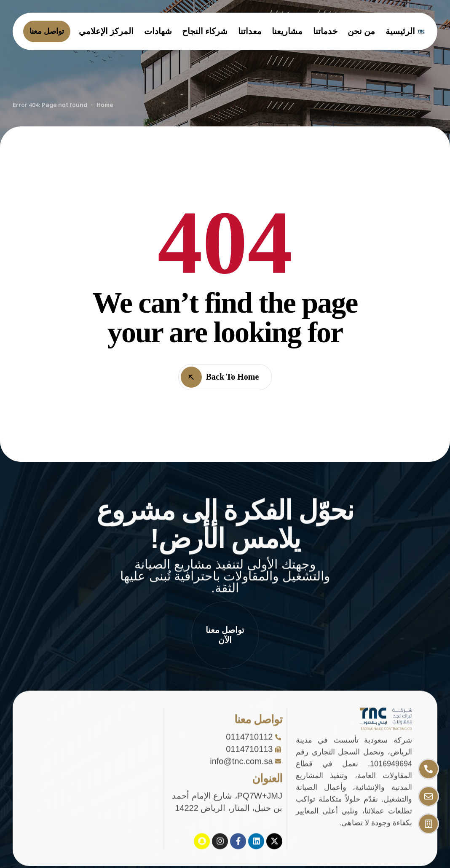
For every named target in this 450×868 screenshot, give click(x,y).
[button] (225, 635)
